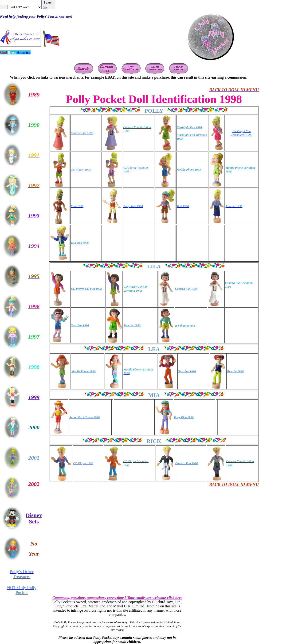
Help (45, 7)
